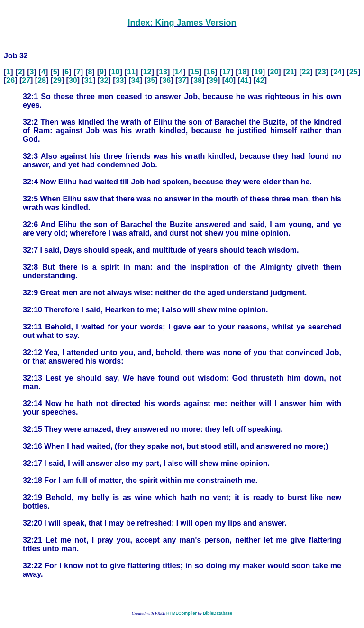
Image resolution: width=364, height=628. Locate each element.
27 (26, 80)
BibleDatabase (218, 613)
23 (322, 72)
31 (89, 80)
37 (182, 80)
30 (73, 80)
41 (245, 80)
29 (57, 80)
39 (213, 80)
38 (198, 80)
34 (136, 80)
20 (274, 72)
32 (104, 80)
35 (151, 80)
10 (116, 72)
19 (258, 72)
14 (179, 72)
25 (354, 72)
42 (260, 80)
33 (120, 80)
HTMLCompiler (182, 613)
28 (42, 80)
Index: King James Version (182, 23)
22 (306, 72)
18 (243, 72)
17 (227, 72)
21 (290, 72)
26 (10, 80)
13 (163, 72)
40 (229, 80)
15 (195, 72)
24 (337, 72)
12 (147, 72)
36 (166, 80)
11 (131, 72)
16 (211, 72)
